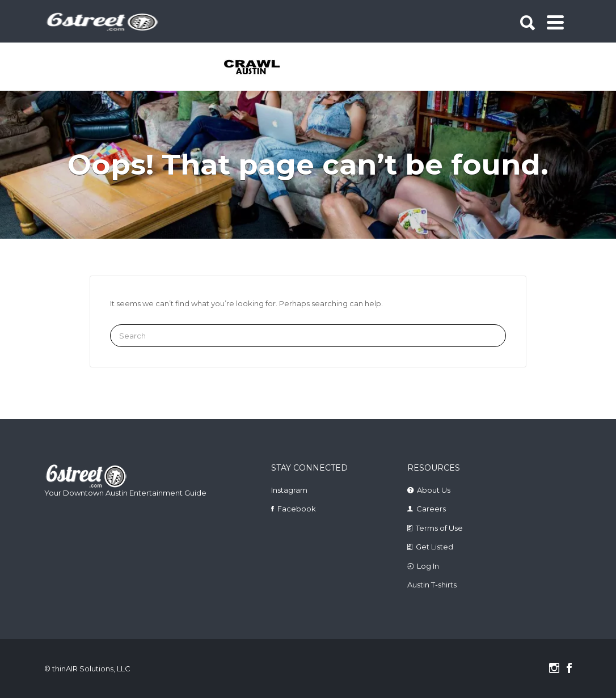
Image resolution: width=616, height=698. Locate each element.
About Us (434, 490)
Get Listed (434, 547)
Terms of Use (439, 528)
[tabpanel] (253, 68)
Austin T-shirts (432, 585)
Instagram (289, 490)
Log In (428, 566)
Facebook (297, 509)
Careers (431, 509)
